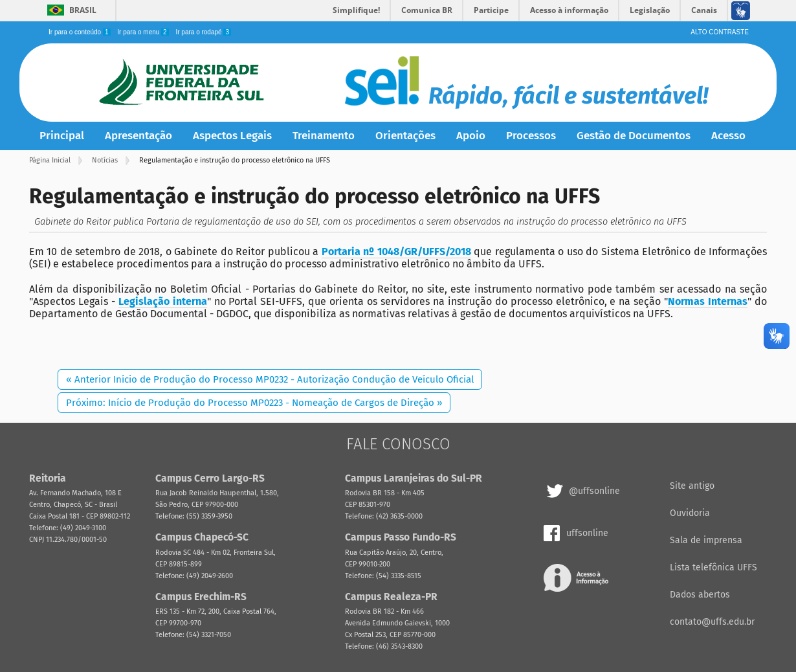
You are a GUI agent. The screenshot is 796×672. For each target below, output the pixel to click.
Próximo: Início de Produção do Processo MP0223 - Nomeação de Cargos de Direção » (254, 403)
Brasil (83, 10)
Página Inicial (50, 160)
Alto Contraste (720, 32)
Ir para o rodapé (203, 32)
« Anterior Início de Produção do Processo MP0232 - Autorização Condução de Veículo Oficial (270, 379)
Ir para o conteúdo (80, 32)
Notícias (105, 160)
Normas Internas (708, 301)
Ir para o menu (144, 32)
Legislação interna (163, 301)
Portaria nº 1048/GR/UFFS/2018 (396, 252)
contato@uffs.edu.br (712, 622)
